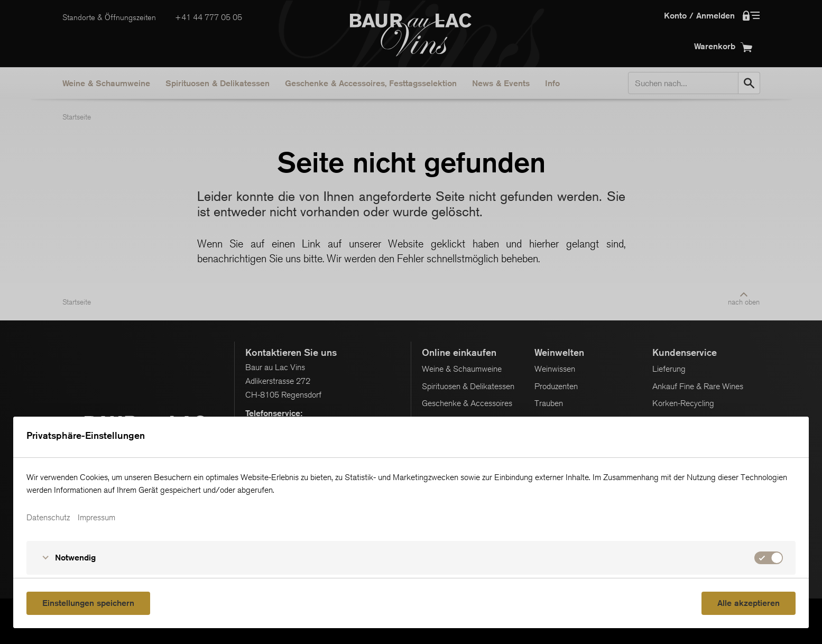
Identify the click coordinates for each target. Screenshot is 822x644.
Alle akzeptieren (749, 603)
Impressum (96, 518)
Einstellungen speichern (88, 603)
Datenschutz (48, 518)
